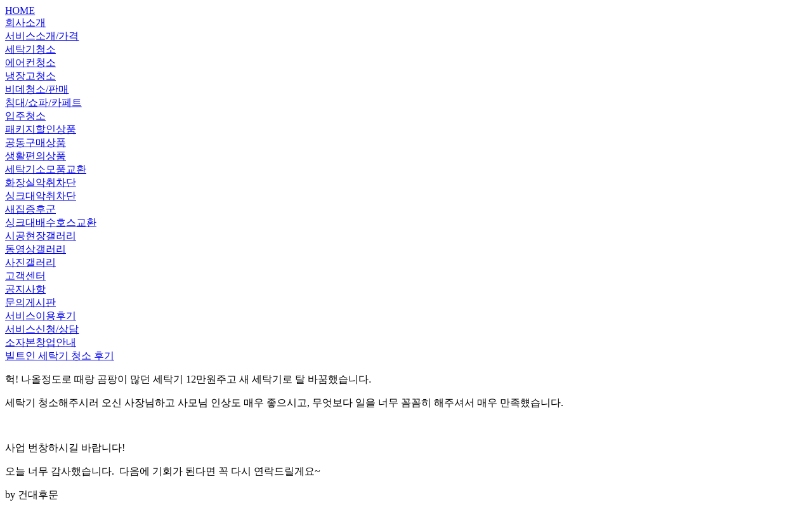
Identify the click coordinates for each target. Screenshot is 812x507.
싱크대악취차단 (41, 196)
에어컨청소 (30, 63)
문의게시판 (30, 302)
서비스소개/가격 (42, 36)
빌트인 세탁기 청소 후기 (60, 356)
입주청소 (25, 116)
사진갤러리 (30, 262)
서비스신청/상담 (42, 329)
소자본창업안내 (41, 342)
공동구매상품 (36, 142)
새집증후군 (30, 209)
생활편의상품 (36, 156)
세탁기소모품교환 (46, 169)
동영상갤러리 (36, 249)
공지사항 (25, 289)
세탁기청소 (30, 49)
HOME (20, 10)
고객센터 (25, 276)
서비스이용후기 (41, 316)
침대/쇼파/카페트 (43, 102)
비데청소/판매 (37, 89)
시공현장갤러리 (41, 236)
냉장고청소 (30, 76)
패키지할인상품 (41, 129)
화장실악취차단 (41, 182)
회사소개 (25, 23)
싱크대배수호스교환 (51, 222)
